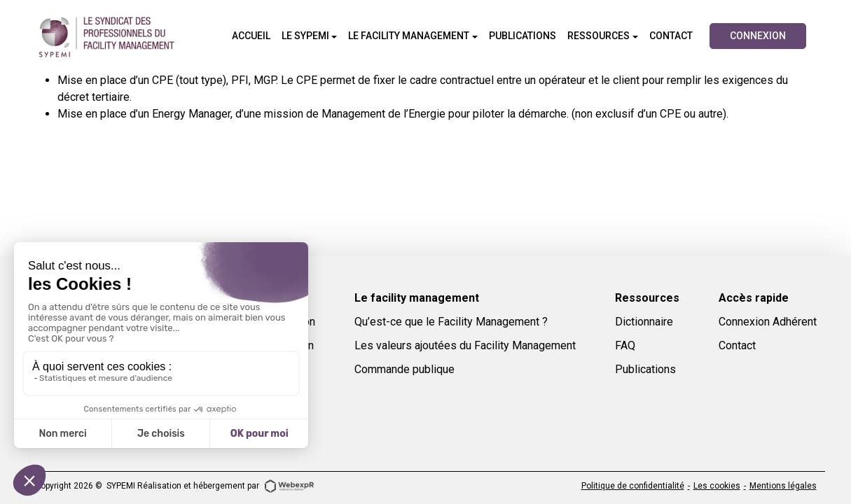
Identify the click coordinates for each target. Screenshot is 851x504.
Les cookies (717, 486)
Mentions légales (783, 486)
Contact (737, 345)
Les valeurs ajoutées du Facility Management (465, 345)
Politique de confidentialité (633, 486)
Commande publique (404, 369)
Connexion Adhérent (768, 322)
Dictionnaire (644, 322)
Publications (645, 369)
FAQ (625, 345)
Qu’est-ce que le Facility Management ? (451, 322)
